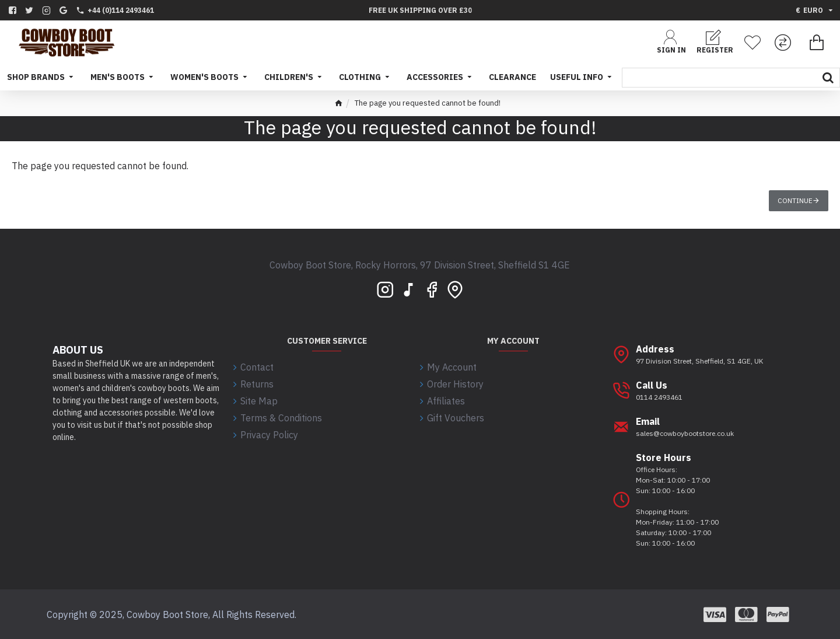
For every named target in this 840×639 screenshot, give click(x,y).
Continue (795, 200)
